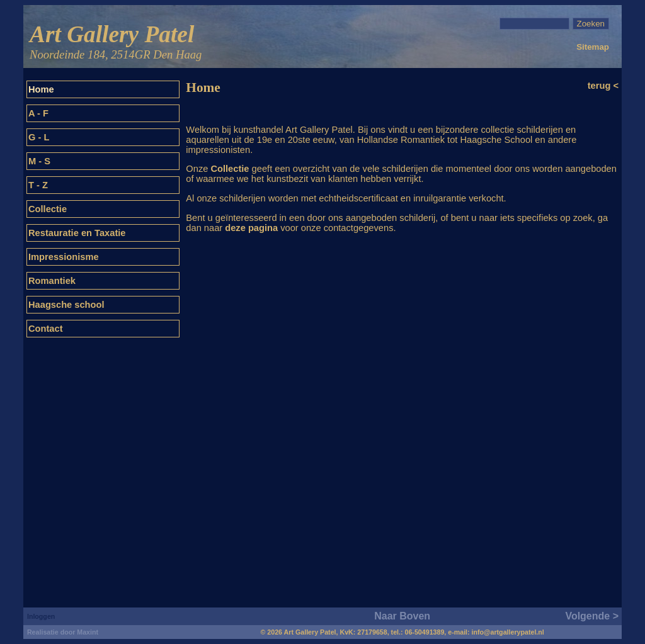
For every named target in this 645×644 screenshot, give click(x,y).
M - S (39, 161)
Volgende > (592, 616)
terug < (603, 86)
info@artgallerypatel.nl (508, 632)
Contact (46, 329)
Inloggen (41, 616)
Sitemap (593, 47)
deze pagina (251, 228)
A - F (38, 113)
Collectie (48, 209)
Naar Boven (402, 616)
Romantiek (52, 281)
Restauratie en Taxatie (77, 233)
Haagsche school (66, 305)
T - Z (38, 185)
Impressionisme (64, 257)
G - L (39, 137)
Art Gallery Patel (116, 42)
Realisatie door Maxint (63, 632)
